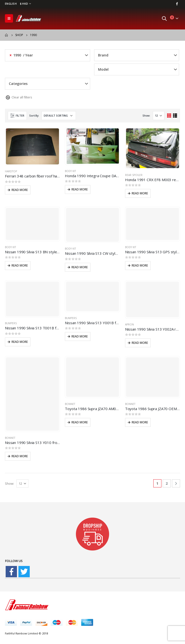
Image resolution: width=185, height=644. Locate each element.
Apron (129, 324)
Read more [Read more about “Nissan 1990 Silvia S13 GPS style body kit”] (140, 265)
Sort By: (34, 115)
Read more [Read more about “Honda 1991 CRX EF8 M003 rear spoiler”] (140, 193)
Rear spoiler (134, 175)
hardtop (11, 171)
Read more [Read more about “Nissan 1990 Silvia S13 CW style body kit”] (80, 267)
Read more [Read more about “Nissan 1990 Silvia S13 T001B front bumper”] (20, 342)
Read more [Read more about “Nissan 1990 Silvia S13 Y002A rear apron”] (140, 343)
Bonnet (10, 438)
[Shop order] (59, 116)
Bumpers (11, 323)
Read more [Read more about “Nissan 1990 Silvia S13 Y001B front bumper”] (80, 336)
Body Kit (70, 171)
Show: (146, 115)
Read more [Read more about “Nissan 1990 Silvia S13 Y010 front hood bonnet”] (20, 456)
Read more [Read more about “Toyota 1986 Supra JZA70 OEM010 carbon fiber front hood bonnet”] (140, 422)
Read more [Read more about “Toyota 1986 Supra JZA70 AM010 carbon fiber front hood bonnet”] (80, 422)
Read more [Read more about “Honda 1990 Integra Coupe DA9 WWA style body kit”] (80, 189)
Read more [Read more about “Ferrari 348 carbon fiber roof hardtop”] (20, 190)
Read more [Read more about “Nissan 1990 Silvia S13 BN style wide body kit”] (20, 265)
